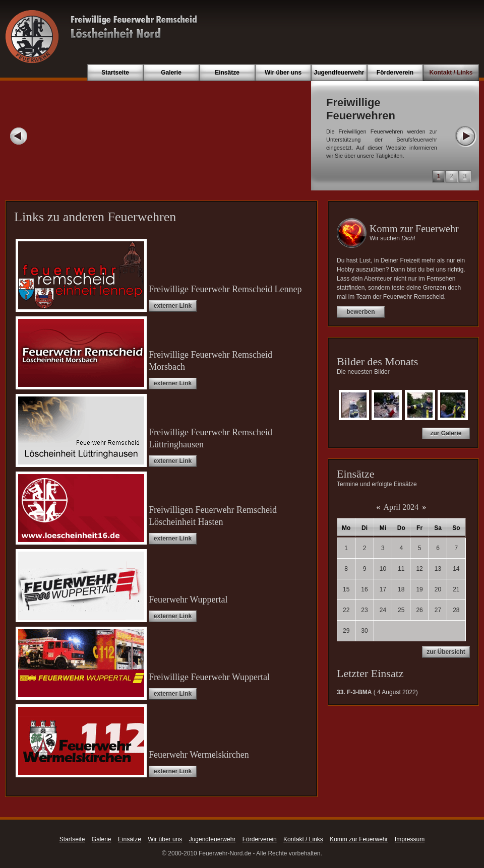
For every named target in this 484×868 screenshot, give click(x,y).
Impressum (410, 839)
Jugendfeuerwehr (339, 73)
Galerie (171, 73)
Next (465, 136)
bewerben (360, 312)
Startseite (115, 73)
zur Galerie (446, 433)
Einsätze (227, 73)
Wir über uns (283, 73)
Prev (19, 136)
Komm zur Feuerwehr (359, 839)
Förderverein (395, 73)
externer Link (173, 306)
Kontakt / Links (451, 73)
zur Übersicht (446, 652)
